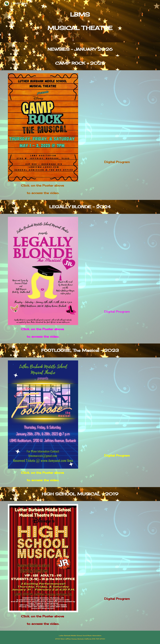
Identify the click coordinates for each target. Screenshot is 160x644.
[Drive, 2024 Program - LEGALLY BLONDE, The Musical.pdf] (117, 262)
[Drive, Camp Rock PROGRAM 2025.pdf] (117, 116)
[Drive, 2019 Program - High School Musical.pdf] (117, 549)
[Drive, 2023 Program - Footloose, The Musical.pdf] (117, 406)
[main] (80, 21)
